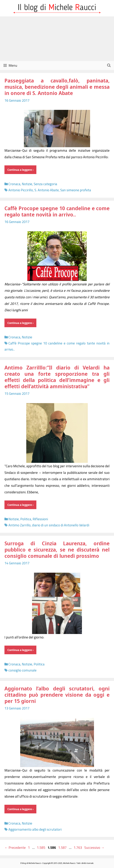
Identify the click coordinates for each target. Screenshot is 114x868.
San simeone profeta (76, 190)
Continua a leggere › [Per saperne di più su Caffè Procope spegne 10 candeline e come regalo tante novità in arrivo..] (20, 323)
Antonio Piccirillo (21, 190)
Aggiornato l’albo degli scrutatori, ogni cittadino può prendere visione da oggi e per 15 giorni (57, 695)
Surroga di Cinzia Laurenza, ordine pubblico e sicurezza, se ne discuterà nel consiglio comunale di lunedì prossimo (57, 550)
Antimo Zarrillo (20, 525)
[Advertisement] (57, 39)
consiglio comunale (22, 670)
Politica (26, 519)
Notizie (27, 184)
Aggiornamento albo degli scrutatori (35, 829)
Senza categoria (45, 184)
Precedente (15, 848)
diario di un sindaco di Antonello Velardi (61, 525)
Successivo (94, 848)
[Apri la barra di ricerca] (109, 65)
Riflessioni (40, 519)
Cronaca (14, 184)
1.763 (78, 848)
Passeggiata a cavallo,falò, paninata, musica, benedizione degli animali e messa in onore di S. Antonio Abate (57, 87)
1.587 (63, 848)
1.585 (41, 848)
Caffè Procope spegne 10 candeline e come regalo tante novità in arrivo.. (57, 211)
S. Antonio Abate (47, 190)
